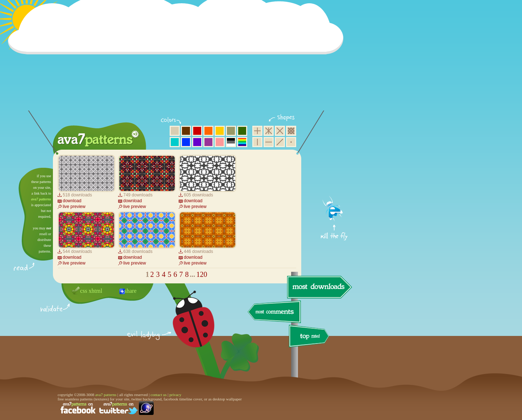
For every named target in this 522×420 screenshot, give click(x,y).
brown (186, 131)
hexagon (269, 131)
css (84, 291)
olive (231, 131)
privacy (175, 395)
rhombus (280, 131)
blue (186, 142)
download (72, 201)
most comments (275, 312)
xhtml (96, 291)
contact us (158, 395)
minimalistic (291, 142)
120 (202, 274)
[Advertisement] (178, 60)
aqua (175, 142)
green (242, 131)
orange (208, 131)
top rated (310, 337)
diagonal (280, 142)
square (257, 131)
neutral (231, 142)
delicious (186, 327)
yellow (220, 131)
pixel (291, 131)
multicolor (242, 142)
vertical (257, 142)
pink (220, 142)
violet (197, 142)
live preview (74, 207)
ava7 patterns (41, 199)
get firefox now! (334, 171)
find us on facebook (78, 408)
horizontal (269, 142)
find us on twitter (119, 408)
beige (175, 131)
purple (208, 142)
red (197, 131)
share (130, 291)
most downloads (319, 287)
